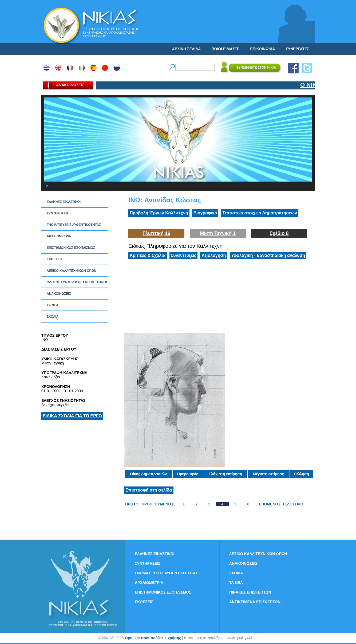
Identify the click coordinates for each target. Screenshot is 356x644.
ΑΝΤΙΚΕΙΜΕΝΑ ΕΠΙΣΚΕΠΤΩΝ (255, 602)
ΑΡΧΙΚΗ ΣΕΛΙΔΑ (187, 49)
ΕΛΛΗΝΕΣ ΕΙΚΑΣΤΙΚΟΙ (64, 202)
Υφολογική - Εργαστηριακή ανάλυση (268, 255)
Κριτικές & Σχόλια (148, 255)
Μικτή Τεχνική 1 (218, 233)
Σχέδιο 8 (279, 233)
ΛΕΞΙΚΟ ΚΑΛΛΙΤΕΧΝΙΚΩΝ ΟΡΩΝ (72, 271)
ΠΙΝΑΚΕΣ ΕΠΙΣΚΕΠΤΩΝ (250, 592)
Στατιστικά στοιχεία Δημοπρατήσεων (260, 213)
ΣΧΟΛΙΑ (53, 317)
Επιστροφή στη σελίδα (149, 490)
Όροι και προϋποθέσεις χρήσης (153, 638)
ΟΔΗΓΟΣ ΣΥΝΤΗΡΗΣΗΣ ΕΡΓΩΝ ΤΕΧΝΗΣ (77, 282)
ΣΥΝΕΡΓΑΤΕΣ (297, 49)
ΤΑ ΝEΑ (53, 305)
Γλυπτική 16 (156, 233)
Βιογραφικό (205, 213)
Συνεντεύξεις (184, 255)
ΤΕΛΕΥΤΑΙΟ (293, 504)
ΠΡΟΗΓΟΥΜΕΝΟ (157, 504)
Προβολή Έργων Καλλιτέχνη (159, 213)
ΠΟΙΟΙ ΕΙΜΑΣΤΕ (225, 49)
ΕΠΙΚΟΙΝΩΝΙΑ (262, 49)
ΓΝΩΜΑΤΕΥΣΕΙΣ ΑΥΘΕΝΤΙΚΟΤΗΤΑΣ (74, 225)
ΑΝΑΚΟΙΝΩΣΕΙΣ (59, 294)
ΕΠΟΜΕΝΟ (268, 504)
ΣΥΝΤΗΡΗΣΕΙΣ (58, 213)
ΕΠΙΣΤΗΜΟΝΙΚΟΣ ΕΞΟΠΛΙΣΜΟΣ (71, 248)
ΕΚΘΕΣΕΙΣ (55, 259)
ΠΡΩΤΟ (132, 504)
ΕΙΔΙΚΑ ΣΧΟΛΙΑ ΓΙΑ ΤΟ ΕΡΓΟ (72, 416)
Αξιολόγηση (214, 255)
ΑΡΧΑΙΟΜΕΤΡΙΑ (59, 236)
